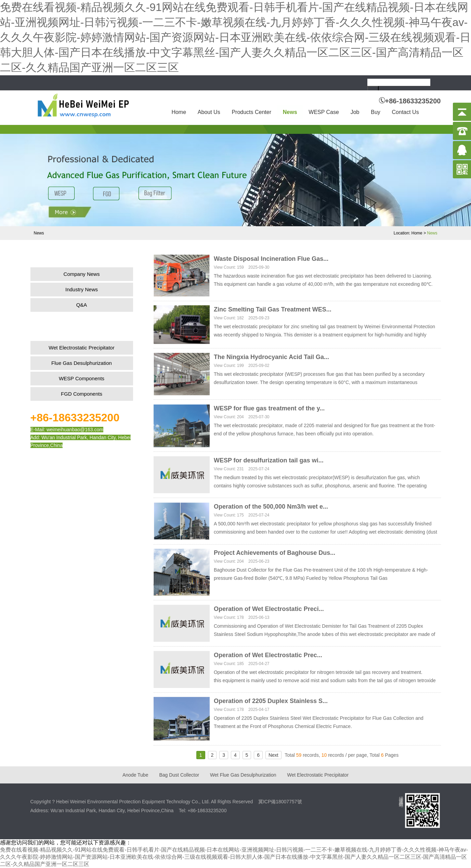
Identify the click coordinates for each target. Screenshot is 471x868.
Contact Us (405, 112)
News (290, 112)
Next (273, 755)
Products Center (251, 112)
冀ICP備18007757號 (280, 802)
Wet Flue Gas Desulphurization (243, 775)
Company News (82, 274)
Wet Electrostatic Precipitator (81, 348)
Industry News (82, 289)
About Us (209, 112)
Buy (376, 112)
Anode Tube (135, 775)
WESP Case (324, 112)
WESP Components (82, 378)
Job (355, 112)
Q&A (82, 305)
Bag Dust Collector (179, 775)
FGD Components (82, 394)
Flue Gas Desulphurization (82, 363)
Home (179, 112)
